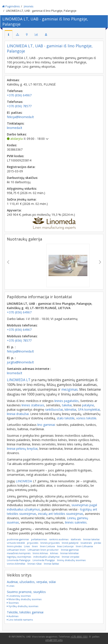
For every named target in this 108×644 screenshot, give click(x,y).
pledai (98, 543)
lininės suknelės (76, 522)
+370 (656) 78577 (19, 340)
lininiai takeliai (91, 539)
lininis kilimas (40, 553)
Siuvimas (13, 603)
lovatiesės (86, 543)
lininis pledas (14, 546)
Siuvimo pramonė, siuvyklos (26, 592)
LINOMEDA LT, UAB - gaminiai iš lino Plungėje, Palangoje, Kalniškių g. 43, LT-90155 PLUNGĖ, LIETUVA (50, 306)
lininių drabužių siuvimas (71, 560)
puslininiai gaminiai (18, 539)
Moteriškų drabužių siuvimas (24, 599)
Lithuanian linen (16, 550)
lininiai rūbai (35, 564)
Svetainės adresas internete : (29, 369)
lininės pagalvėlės (67, 401)
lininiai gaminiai (70, 550)
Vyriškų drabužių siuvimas (23, 606)
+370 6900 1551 (79, 637)
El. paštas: (15, 113)
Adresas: (13, 80)
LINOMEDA (24, 481)
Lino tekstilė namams (20, 620)
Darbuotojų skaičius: (22, 178)
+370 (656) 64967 (19, 312)
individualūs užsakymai (46, 557)
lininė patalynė (70, 543)
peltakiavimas (39, 539)
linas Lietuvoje (65, 546)
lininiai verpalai (71, 557)
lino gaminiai (46, 425)
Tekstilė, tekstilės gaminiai (25, 612)
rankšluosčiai (54, 409)
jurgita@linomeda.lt (20, 362)
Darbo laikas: (17, 134)
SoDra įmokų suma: (22, 199)
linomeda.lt (15, 373)
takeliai (67, 405)
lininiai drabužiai (18, 414)
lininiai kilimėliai (69, 553)
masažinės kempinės (19, 553)
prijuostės (33, 543)
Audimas (13, 616)
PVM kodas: (16, 156)
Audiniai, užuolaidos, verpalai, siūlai (31, 582)
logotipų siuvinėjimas (19, 557)
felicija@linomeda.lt (20, 351)
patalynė (88, 405)
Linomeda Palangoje (19, 560)
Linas (27, 546)
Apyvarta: (14, 210)
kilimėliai (70, 409)
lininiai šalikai (51, 564)
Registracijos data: (21, 167)
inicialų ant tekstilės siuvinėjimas (61, 514)
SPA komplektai (89, 409)
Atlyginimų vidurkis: (22, 189)
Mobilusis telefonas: (22, 325)
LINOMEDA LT (19, 380)
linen (35, 546)
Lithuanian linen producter (43, 550)
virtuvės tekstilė (16, 543)
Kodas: (12, 145)
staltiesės (76, 539)
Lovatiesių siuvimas (19, 596)
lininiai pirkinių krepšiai (22, 449)
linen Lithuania (84, 546)
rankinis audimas (59, 539)
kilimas (54, 553)
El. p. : (11, 347)
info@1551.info (54, 640)
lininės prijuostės (50, 543)
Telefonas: (15, 91)
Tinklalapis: (16, 123)
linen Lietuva (47, 546)
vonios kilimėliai (16, 564)
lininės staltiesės (33, 405)
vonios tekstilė (86, 418)
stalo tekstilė (66, 418)
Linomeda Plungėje (44, 560)
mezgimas (70, 389)
